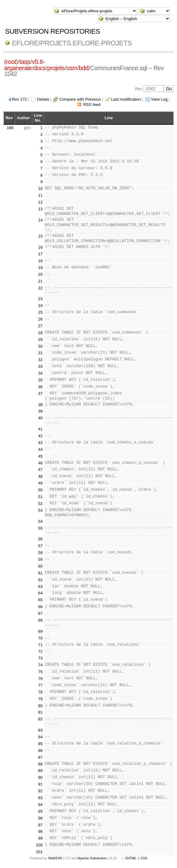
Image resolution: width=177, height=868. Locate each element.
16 (40, 247)
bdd (84, 68)
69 (40, 631)
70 (40, 638)
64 (40, 593)
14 (40, 220)
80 (40, 706)
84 (40, 737)
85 (40, 744)
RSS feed (92, 105)
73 (40, 658)
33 (40, 366)
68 (40, 620)
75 (40, 672)
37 (40, 394)
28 (40, 333)
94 (40, 805)
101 (39, 852)
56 (40, 539)
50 (40, 490)
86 (40, 751)
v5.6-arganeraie (24, 65)
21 (40, 281)
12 (40, 202)
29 (40, 340)
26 (40, 319)
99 (40, 838)
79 (40, 699)
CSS (144, 858)
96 (40, 818)
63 (40, 587)
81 (40, 712)
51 (40, 497)
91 (40, 784)
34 (40, 373)
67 (40, 613)
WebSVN (55, 858)
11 (40, 195)
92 (40, 791)
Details (43, 99)
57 (40, 546)
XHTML (131, 858)
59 (40, 559)
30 (40, 346)
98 (40, 831)
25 (40, 312)
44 (40, 449)
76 (40, 679)
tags (25, 62)
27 (40, 326)
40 (40, 418)
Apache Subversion (92, 858)
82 (40, 719)
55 (40, 528)
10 (40, 189)
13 (40, 209)
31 (40, 353)
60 (40, 566)
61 (40, 573)
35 (40, 380)
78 (40, 692)
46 (40, 463)
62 (40, 580)
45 (40, 456)
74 (40, 665)
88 (40, 764)
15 (40, 236)
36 (40, 387)
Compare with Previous (80, 99)
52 (40, 503)
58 (40, 553)
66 (40, 607)
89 (40, 771)
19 (40, 268)
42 (40, 436)
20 (40, 274)
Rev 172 (19, 99)
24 (40, 306)
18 (40, 261)
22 (40, 288)
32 (40, 360)
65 (40, 600)
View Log (159, 99)
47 (40, 470)
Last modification (126, 99)
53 (40, 510)
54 (40, 521)
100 (39, 845)
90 (40, 777)
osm (72, 68)
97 (40, 825)
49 (40, 483)
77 (40, 685)
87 (40, 757)
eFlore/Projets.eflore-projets (72, 43)
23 (40, 299)
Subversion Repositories (52, 31)
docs (40, 68)
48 (40, 476)
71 (40, 645)
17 (40, 254)
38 (40, 405)
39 (40, 411)
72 (40, 651)
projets (56, 68)
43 (40, 443)
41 (40, 429)
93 (40, 798)
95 (40, 811)
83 (40, 730)
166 (10, 128)
